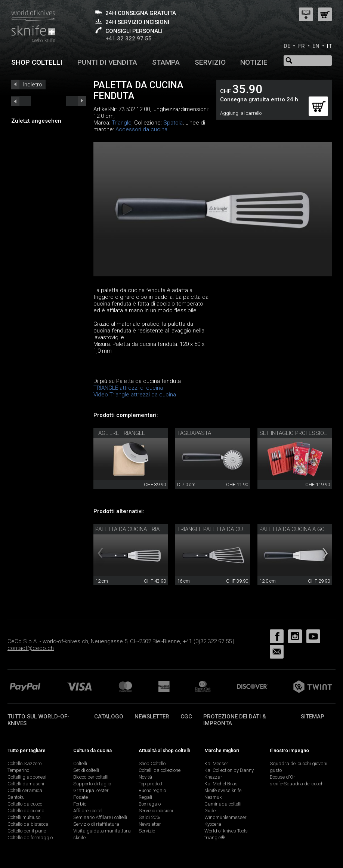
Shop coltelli (37, 62)
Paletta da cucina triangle (134, 529)
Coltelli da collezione (160, 770)
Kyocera (213, 824)
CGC (186, 717)
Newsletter (152, 717)
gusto (276, 770)
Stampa (166, 62)
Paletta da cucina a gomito (298, 529)
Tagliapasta (194, 433)
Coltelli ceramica (25, 790)
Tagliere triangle (120, 433)
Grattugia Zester (91, 790)
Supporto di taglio (92, 784)
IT (329, 46)
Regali (145, 797)
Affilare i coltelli (89, 811)
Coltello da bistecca (28, 824)
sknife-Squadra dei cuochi (297, 784)
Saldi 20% (149, 817)
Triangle (122, 123)
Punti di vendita (107, 62)
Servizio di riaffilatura (96, 824)
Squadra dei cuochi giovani (299, 763)
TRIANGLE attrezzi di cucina (128, 388)
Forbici (80, 804)
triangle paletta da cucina (216, 529)
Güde (210, 811)
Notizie (254, 62)
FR (302, 46)
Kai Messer (216, 763)
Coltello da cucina (26, 811)
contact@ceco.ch (31, 648)
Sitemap (313, 717)
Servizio (210, 62)
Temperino (18, 770)
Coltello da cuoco (25, 804)
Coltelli (80, 763)
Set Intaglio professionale (298, 433)
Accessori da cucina (141, 129)
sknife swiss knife (223, 790)
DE (287, 46)
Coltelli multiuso (24, 817)
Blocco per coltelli (91, 777)
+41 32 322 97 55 (129, 39)
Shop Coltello (152, 763)
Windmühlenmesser (225, 817)
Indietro (33, 85)
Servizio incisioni (156, 811)
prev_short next (76, 101)
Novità (145, 777)
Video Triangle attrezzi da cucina (135, 395)
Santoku (16, 797)
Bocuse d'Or (282, 777)
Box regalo (150, 804)
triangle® (215, 838)
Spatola (173, 123)
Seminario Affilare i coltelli (100, 817)
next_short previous (21, 101)
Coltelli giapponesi (27, 777)
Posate (81, 797)
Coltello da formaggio (30, 838)
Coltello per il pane (27, 831)
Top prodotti (151, 784)
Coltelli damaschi (26, 784)
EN (316, 46)
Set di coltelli (86, 770)
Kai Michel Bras (221, 784)
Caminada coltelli (223, 804)
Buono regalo (152, 790)
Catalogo (109, 717)
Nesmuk (213, 797)
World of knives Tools (226, 831)
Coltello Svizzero (24, 763)
